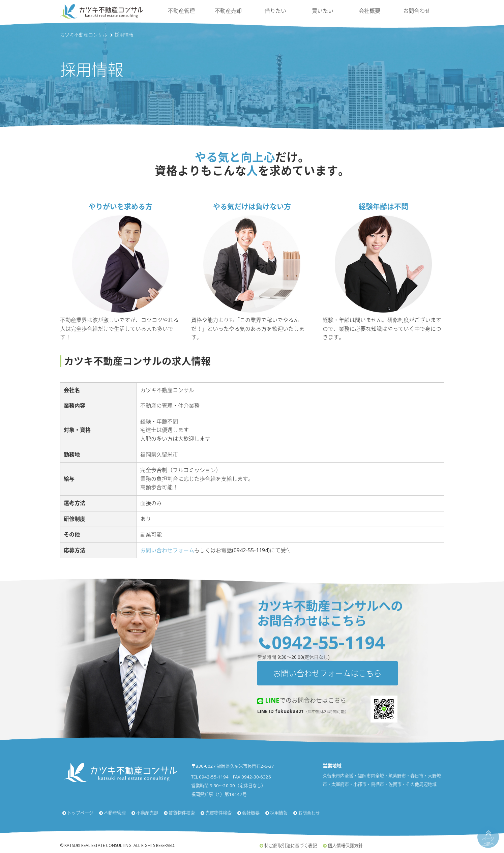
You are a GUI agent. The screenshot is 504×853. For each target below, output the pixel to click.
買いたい (323, 11)
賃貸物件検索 (182, 813)
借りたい (275, 11)
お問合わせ (417, 11)
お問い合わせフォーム (167, 550)
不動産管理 (181, 11)
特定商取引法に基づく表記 (291, 846)
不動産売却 (228, 11)
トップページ (80, 813)
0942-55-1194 (328, 642)
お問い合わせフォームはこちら (327, 673)
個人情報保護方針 (345, 846)
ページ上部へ (488, 841)
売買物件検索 (218, 813)
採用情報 (279, 813)
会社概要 (369, 11)
